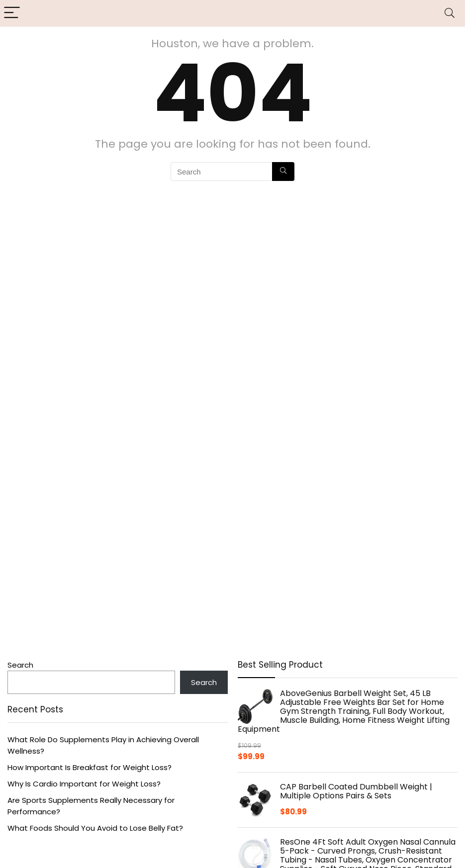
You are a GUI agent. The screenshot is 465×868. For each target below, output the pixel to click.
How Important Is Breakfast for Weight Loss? (90, 767)
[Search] (450, 13)
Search (20, 665)
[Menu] (12, 13)
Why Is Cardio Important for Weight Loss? (84, 784)
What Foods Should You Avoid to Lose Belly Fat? (95, 828)
